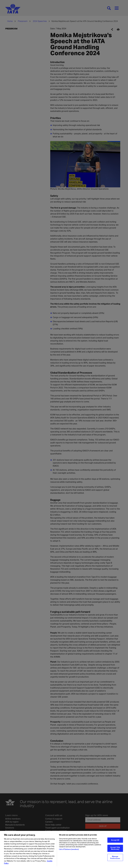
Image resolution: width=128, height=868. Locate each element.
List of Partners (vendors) (69, 850)
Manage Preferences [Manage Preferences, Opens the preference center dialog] (115, 858)
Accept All (115, 841)
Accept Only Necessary (115, 849)
